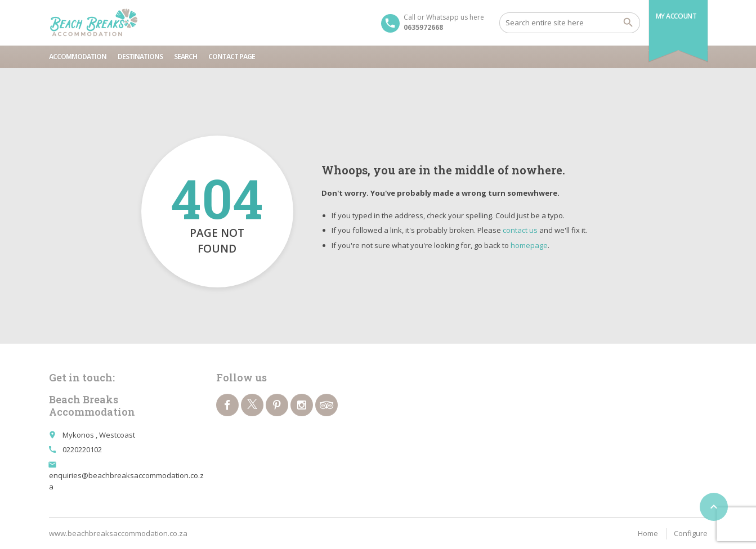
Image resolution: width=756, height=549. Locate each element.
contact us (520, 230)
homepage (529, 245)
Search (185, 57)
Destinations (140, 57)
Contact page (232, 57)
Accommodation (78, 57)
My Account (676, 16)
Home (648, 533)
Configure (691, 533)
